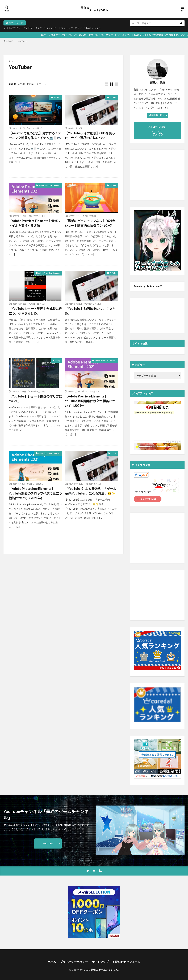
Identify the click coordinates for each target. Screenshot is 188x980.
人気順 (21, 84)
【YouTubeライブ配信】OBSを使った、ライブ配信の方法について (90, 135)
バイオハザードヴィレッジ (58, 28)
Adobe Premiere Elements (50, 185)
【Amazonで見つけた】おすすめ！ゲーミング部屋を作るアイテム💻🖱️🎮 (35, 135)
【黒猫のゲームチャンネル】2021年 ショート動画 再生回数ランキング (90, 223)
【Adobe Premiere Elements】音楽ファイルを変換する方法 (35, 223)
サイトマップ (100, 962)
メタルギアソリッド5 (15, 28)
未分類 (58, 361)
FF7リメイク (35, 28)
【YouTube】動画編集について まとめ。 (90, 311)
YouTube (57, 98)
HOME (10, 41)
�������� (173, 442)
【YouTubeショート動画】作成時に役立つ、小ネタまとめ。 (35, 311)
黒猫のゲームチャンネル (105, 970)
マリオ (78, 28)
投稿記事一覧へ (157, 115)
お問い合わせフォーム (126, 962)
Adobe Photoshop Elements (49, 273)
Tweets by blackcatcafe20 (148, 286)
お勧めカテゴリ (35, 84)
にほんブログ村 (142, 492)
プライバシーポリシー (74, 962)
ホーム (52, 962)
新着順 (12, 84)
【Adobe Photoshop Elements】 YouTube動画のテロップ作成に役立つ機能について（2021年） (35, 493)
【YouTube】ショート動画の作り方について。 (35, 399)
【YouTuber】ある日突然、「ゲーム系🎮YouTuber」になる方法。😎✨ (90, 491)
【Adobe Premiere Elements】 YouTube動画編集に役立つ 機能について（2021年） (90, 401)
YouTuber (22, 41)
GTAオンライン (92, 28)
